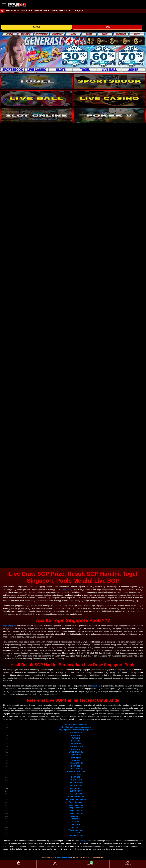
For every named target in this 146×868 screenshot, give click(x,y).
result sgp (96, 686)
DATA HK (76, 738)
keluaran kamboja (76, 797)
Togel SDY (76, 827)
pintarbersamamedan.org (76, 724)
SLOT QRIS (76, 755)
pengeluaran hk (76, 805)
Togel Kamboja (76, 802)
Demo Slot (76, 741)
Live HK (76, 822)
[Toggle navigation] (4, 5)
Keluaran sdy (76, 785)
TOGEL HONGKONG (76, 772)
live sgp (83, 841)
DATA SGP (76, 735)
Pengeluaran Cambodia (76, 799)
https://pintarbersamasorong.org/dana (76, 730)
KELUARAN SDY (76, 746)
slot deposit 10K (76, 836)
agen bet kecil (76, 788)
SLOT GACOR (76, 791)
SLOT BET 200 (76, 794)
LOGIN (107, 27)
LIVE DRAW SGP (64, 857)
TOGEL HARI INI (76, 769)
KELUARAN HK (76, 763)
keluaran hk (76, 816)
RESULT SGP (76, 780)
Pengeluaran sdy (76, 830)
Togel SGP (76, 824)
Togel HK (76, 819)
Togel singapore (9, 626)
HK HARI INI (76, 744)
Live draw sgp (67, 589)
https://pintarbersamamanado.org (76, 727)
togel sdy (76, 760)
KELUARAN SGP (76, 733)
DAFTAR (36, 27)
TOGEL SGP (76, 774)
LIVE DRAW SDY (76, 752)
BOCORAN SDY (76, 783)
